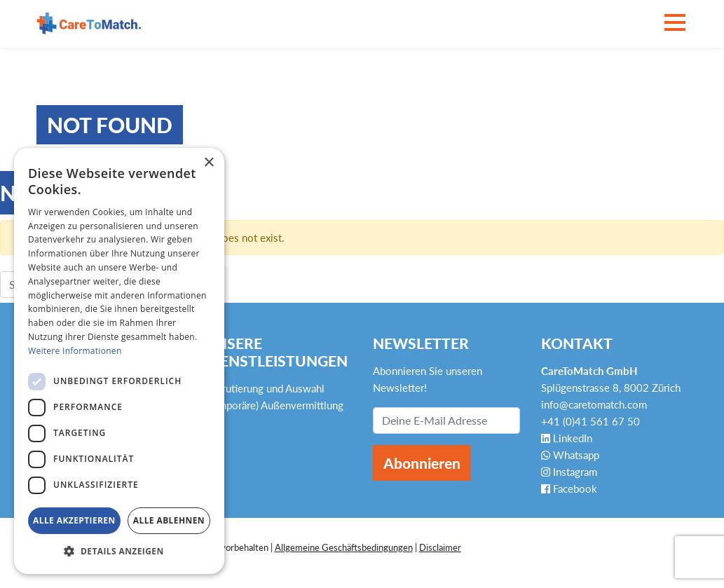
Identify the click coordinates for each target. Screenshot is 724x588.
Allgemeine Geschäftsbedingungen (344, 547)
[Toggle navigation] (675, 23)
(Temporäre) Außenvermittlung (274, 405)
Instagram (569, 472)
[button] (119, 552)
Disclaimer (440, 547)
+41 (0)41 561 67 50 (590, 421)
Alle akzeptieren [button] (74, 520)
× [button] (209, 163)
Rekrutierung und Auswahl (265, 388)
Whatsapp (570, 455)
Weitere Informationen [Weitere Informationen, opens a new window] (75, 351)
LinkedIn (567, 438)
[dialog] (119, 361)
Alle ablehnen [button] (169, 520)
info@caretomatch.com (594, 404)
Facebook (569, 488)
